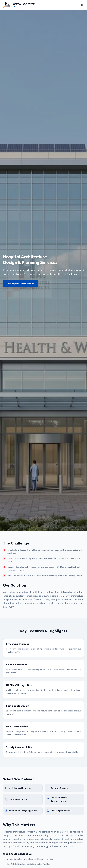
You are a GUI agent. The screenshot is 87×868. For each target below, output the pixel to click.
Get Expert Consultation (21, 284)
